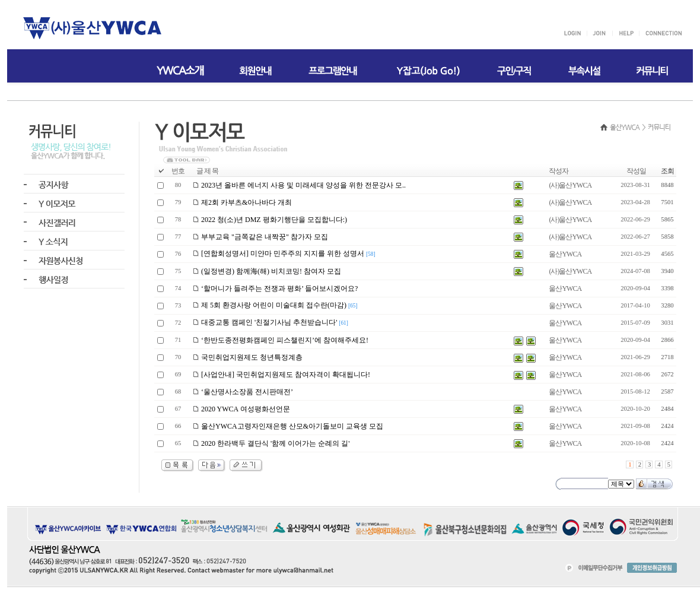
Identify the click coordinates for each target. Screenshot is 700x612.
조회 (667, 171)
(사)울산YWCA (570, 185)
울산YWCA (565, 254)
